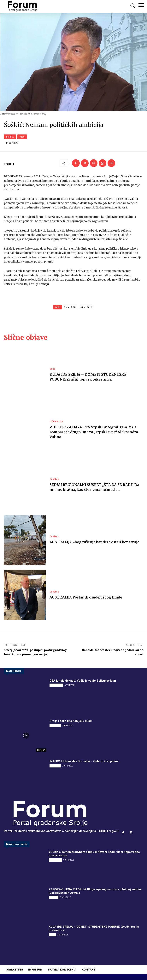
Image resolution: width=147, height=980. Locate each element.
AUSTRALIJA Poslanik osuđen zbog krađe (86, 597)
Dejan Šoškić (71, 307)
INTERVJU (55, 725)
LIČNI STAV (56, 422)
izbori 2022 (86, 307)
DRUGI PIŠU (56, 685)
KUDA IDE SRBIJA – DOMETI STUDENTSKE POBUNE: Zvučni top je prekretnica (88, 377)
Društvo (54, 479)
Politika (10, 137)
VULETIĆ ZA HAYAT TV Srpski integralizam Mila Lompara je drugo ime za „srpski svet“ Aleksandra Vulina (94, 432)
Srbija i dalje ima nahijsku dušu (71, 721)
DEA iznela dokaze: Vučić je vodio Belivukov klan (83, 681)
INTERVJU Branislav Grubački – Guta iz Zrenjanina (84, 761)
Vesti (22, 137)
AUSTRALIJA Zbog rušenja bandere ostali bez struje (94, 542)
